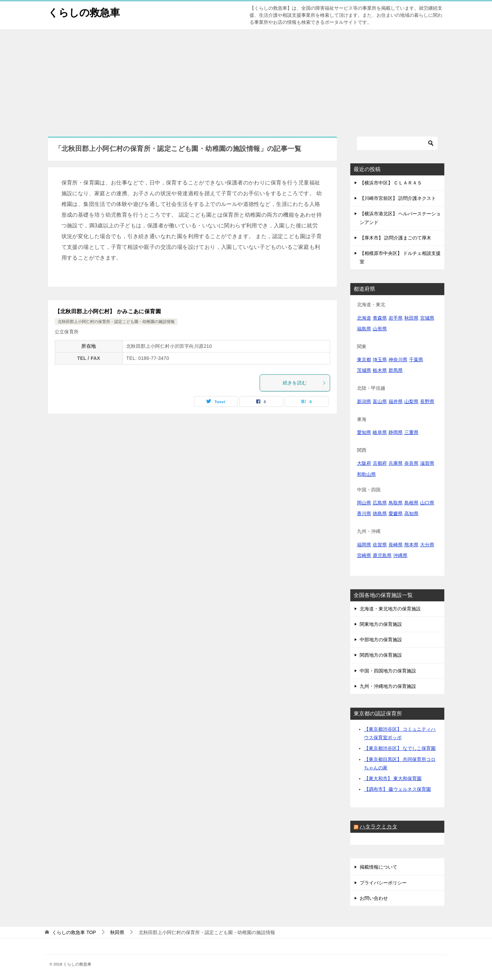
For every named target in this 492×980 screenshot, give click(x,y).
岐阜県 (380, 432)
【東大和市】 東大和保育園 (393, 778)
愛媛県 (396, 513)
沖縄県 (400, 555)
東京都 (364, 360)
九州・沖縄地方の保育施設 (388, 686)
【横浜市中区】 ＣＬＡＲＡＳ (391, 183)
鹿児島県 (382, 555)
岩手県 (396, 318)
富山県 (380, 401)
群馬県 (396, 370)
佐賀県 (380, 545)
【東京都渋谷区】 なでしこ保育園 (400, 748)
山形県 (380, 329)
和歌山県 (366, 474)
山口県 (427, 503)
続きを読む (305, 383)
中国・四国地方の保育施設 (388, 671)
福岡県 (364, 545)
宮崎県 (364, 555)
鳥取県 (396, 503)
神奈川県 (398, 360)
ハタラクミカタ (378, 827)
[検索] (397, 143)
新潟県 (364, 401)
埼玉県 (380, 360)
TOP (74, 932)
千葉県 (416, 360)
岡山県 (364, 503)
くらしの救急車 (84, 12)
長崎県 (396, 545)
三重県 (411, 432)
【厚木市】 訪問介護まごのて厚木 (396, 238)
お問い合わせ (374, 898)
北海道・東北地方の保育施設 (390, 609)
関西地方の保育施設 (381, 655)
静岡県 (396, 432)
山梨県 (411, 401)
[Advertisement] (246, 79)
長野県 (427, 401)
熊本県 (411, 545)
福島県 (364, 329)
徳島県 (380, 513)
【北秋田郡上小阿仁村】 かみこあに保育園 (108, 311)
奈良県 (411, 463)
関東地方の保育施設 (381, 624)
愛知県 (364, 432)
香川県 (364, 513)
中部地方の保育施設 (381, 640)
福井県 (396, 401)
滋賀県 (427, 463)
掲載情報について (378, 867)
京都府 (380, 463)
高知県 (411, 513)
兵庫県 (396, 463)
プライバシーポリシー (383, 883)
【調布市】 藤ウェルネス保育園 (398, 789)
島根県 (411, 503)
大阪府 (364, 463)
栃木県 (380, 370)
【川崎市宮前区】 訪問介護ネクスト (398, 198)
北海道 (364, 318)
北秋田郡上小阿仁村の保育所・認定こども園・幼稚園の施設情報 (116, 322)
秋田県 (411, 318)
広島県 (380, 503)
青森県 (380, 318)
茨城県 (364, 370)
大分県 (427, 545)
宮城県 (427, 318)
